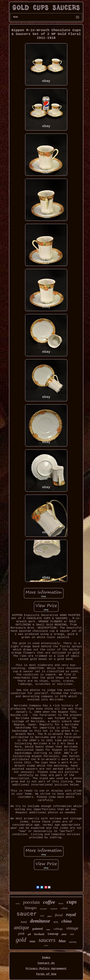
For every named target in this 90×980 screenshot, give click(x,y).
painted (38, 929)
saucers (47, 940)
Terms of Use (46, 974)
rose (32, 941)
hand (24, 922)
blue (62, 941)
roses (18, 904)
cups (72, 902)
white (48, 930)
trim (42, 916)
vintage (72, 928)
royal (71, 914)
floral (59, 915)
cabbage (58, 929)
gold (21, 940)
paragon (44, 909)
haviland (39, 934)
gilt (29, 934)
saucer (27, 914)
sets (56, 922)
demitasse (40, 921)
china (67, 921)
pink (21, 933)
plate (64, 934)
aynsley (73, 942)
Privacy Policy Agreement (46, 969)
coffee (49, 902)
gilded (49, 916)
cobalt (64, 908)
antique (21, 927)
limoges (31, 908)
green (46, 945)
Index (46, 958)
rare (72, 934)
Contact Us (46, 963)
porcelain (31, 902)
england (54, 909)
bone (61, 903)
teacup (53, 934)
